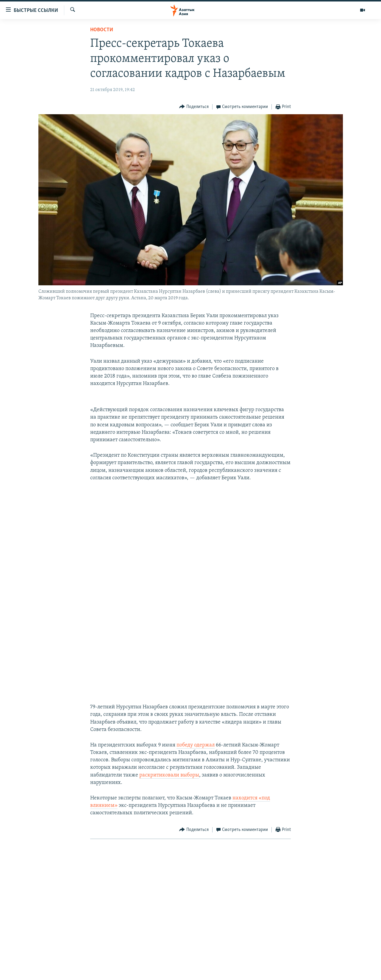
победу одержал (196, 745)
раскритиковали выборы (169, 775)
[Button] (194, 107)
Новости (102, 30)
